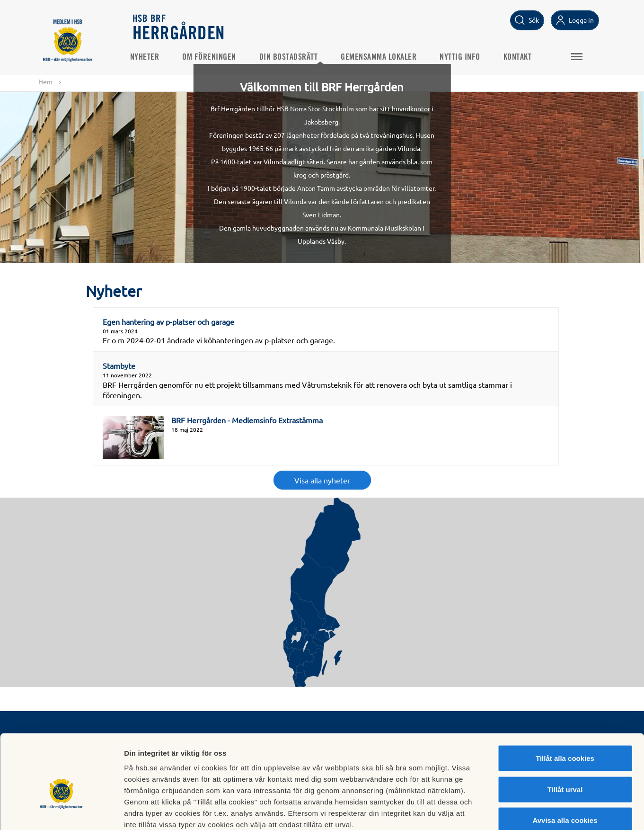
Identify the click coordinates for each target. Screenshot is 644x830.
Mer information (503, 811)
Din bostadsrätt (291, 57)
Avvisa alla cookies (565, 768)
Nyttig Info (463, 57)
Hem (45, 81)
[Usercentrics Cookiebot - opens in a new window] (61, 812)
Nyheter (148, 57)
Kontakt (520, 57)
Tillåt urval (565, 737)
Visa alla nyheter (322, 481)
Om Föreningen (212, 57)
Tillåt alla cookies (565, 706)
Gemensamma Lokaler (381, 57)
